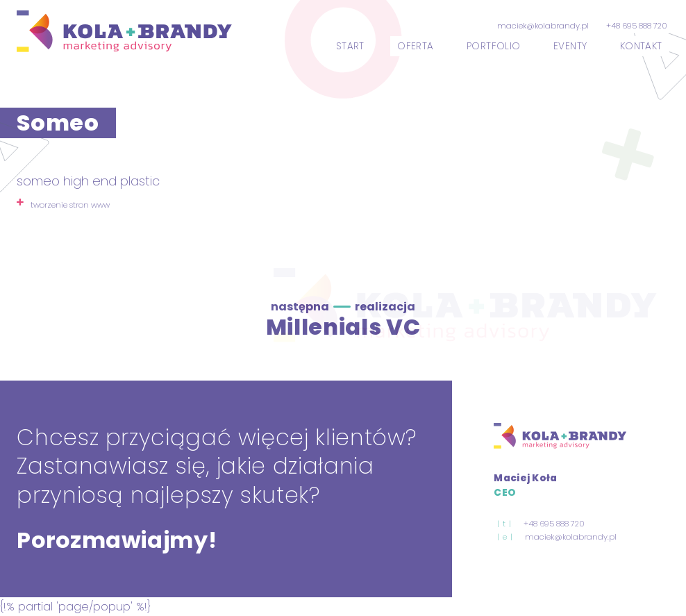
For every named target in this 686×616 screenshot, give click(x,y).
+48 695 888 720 (637, 26)
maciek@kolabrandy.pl (543, 26)
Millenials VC (343, 327)
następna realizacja (343, 307)
